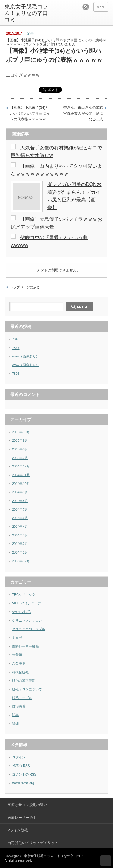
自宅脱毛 (19, 706)
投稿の (21, 766)
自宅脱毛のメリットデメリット (33, 843)
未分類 (17, 655)
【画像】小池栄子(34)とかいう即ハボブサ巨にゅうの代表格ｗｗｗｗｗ (30, 113)
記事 (30, 33)
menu (101, 7)
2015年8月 (20, 449)
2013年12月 (21, 561)
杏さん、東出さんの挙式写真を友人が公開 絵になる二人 (83, 113)
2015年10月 (21, 432)
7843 (16, 339)
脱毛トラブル (22, 698)
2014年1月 (20, 552)
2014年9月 (20, 492)
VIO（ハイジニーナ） (28, 603)
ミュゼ (17, 638)
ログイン (19, 757)
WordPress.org (23, 783)
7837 (16, 348)
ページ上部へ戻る (106, 861)
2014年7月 (20, 509)
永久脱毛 (19, 663)
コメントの (24, 774)
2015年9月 (20, 440)
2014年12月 (21, 466)
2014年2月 (20, 544)
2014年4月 (20, 527)
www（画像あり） (26, 356)
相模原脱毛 (20, 672)
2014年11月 (21, 475)
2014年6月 (20, 518)
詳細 (15, 724)
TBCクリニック (24, 595)
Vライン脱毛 (21, 612)
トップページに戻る (25, 287)
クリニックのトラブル (29, 629)
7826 (16, 374)
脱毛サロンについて (27, 689)
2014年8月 (20, 501)
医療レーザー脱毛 (25, 646)
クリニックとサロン (27, 620)
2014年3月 (20, 535)
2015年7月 (20, 458)
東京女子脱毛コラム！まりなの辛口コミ (26, 13)
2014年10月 (21, 484)
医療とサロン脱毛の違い (27, 805)
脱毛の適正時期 (24, 680)
